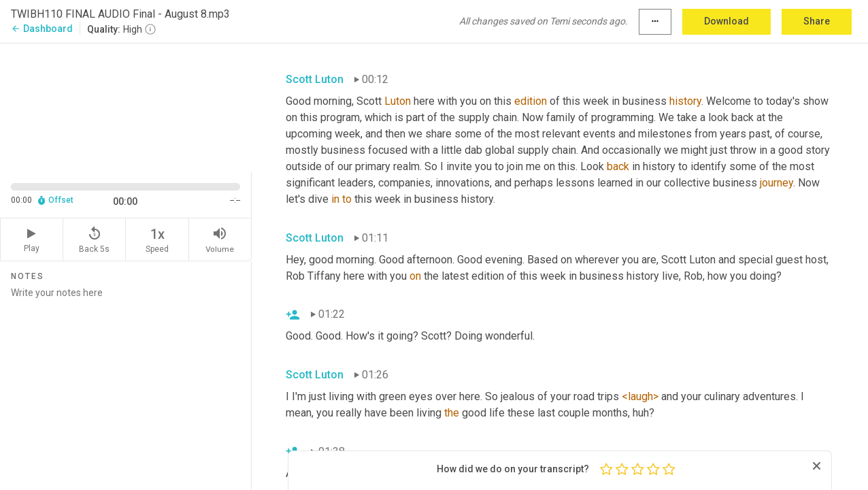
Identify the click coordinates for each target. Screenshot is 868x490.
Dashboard (42, 29)
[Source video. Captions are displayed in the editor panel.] (126, 107)
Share (817, 21)
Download (727, 21)
